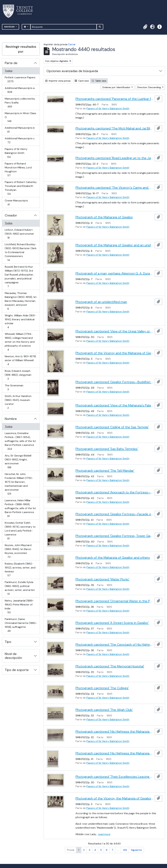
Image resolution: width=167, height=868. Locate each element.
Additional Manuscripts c (20, 140)
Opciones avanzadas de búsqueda (72, 71)
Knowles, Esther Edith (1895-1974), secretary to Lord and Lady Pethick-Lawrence (20, 531)
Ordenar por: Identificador (117, 87)
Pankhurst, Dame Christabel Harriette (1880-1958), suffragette (21, 625)
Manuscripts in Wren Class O (20, 117)
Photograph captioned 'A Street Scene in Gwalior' (112, 623)
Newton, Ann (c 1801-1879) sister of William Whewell (20, 360)
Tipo (8, 642)
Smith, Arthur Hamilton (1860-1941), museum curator (18, 402)
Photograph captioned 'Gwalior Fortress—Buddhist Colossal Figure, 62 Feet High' (114, 382)
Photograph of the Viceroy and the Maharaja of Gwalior (114, 353)
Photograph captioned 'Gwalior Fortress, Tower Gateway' (114, 536)
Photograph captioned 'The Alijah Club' (104, 710)
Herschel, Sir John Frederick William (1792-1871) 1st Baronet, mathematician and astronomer (19, 484)
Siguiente (136, 850)
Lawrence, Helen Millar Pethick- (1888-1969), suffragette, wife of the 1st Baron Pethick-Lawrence (20, 508)
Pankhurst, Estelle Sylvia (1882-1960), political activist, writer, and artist (20, 588)
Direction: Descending (149, 87)
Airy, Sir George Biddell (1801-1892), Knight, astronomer (18, 461)
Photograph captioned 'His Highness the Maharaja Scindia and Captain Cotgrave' (114, 753)
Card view (82, 81)
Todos (9, 71)
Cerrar (72, 44)
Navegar (10, 27)
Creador (11, 215)
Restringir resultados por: (21, 49)
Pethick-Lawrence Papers (20, 79)
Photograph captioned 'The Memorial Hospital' (110, 666)
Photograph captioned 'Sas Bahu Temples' (107, 449)
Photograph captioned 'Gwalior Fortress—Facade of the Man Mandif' (114, 514)
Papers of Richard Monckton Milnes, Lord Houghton (18, 169)
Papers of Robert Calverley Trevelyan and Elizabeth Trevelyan (21, 188)
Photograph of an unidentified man (101, 302)
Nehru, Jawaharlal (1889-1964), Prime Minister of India (19, 606)
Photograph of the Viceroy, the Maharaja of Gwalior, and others (114, 798)
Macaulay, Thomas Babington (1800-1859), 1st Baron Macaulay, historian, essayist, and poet (21, 301)
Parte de (11, 63)
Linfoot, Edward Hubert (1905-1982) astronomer (19, 234)
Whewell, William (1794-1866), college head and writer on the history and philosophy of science (20, 342)
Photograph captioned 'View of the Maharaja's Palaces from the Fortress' (114, 405)
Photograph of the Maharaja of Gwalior (104, 217)
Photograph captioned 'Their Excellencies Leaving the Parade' (114, 777)
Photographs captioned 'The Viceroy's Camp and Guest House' (114, 188)
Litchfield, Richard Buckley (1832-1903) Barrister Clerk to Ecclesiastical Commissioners (21, 252)
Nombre (11, 419)
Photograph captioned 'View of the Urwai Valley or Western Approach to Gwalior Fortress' (114, 331)
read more (104, 834)
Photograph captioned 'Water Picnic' (102, 579)
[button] (145, 27)
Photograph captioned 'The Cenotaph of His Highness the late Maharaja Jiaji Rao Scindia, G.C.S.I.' (114, 645)
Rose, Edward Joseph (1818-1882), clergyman (18, 375)
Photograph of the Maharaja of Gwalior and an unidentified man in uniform (114, 245)
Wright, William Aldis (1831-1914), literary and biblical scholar (20, 321)
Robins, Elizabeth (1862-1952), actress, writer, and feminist (20, 570)
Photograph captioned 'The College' (102, 688)
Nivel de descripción (13, 656)
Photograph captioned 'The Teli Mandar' (105, 471)
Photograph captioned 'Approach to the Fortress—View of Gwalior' (114, 492)
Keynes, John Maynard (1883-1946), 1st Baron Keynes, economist (18, 551)
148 (125, 850)
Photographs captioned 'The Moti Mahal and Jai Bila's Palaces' (114, 128)
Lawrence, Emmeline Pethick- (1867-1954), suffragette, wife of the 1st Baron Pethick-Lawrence (20, 441)
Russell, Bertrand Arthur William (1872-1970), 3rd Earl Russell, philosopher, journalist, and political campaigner (19, 277)
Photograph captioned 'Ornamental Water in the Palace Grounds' (114, 601)
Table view (99, 81)
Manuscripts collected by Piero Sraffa (20, 103)
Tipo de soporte (17, 670)
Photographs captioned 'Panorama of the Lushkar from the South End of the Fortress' (114, 99)
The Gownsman (14, 387)
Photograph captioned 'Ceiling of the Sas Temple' (112, 427)
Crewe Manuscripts (16, 202)
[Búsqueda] (64, 27)
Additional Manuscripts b (20, 130)
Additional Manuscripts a (20, 90)
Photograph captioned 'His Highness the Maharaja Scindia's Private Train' (114, 731)
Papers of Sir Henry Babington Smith (16, 153)
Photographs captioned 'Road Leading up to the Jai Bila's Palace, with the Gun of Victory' (114, 158)
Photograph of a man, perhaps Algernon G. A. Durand (114, 273)
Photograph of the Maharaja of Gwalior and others (113, 558)
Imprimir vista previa (58, 81)
